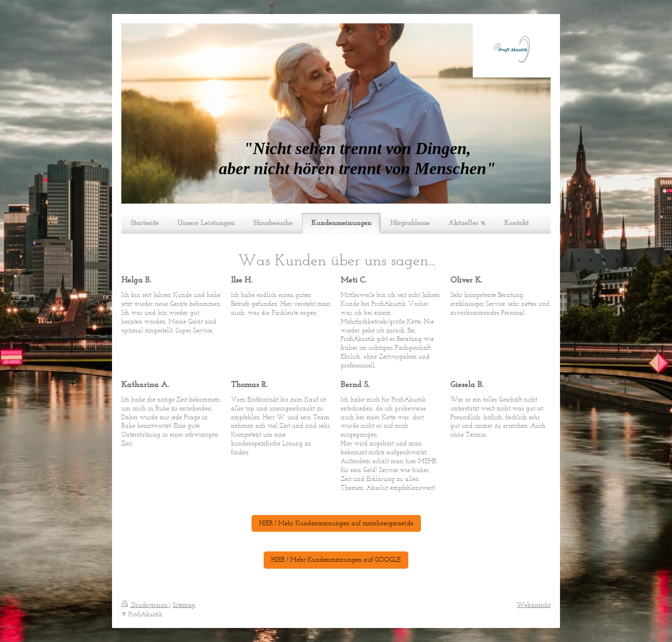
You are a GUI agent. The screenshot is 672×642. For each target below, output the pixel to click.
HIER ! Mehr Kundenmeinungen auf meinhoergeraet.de (336, 523)
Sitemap (184, 605)
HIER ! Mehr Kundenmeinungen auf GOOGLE (336, 560)
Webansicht (534, 605)
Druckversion (145, 605)
